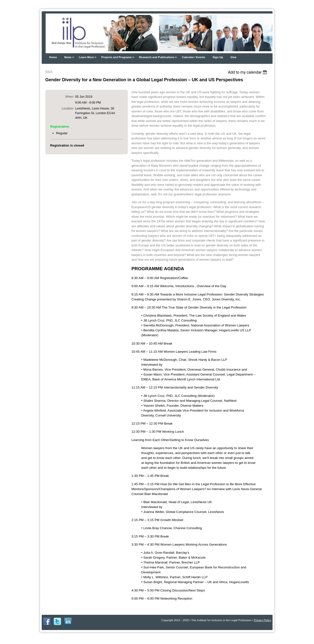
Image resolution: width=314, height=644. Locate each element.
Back (49, 71)
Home (53, 57)
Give (233, 57)
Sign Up (218, 57)
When (69, 97)
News (68, 57)
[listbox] (248, 72)
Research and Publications (157, 57)
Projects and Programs (117, 57)
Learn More (86, 57)
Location (67, 108)
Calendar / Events (193, 57)
